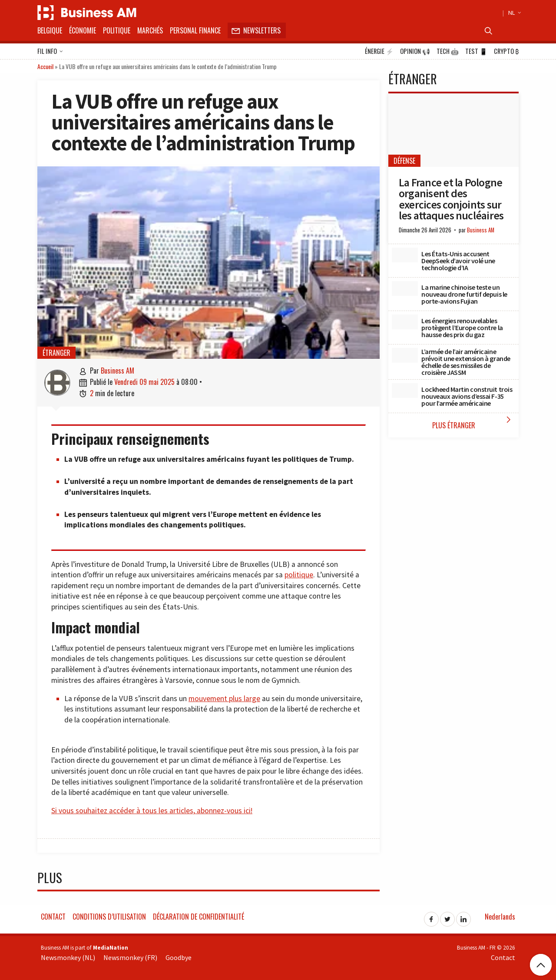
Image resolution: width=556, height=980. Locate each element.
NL (513, 13)
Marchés (150, 30)
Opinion (415, 51)
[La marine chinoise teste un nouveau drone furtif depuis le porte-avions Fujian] (405, 288)
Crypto (506, 51)
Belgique (50, 30)
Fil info (50, 52)
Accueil (45, 66)
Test (476, 51)
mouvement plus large (224, 699)
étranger (56, 353)
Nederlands (500, 917)
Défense (404, 161)
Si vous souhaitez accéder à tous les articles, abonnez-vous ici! (152, 811)
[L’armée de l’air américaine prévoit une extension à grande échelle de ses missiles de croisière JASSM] (405, 355)
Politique (117, 30)
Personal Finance (195, 30)
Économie (83, 30)
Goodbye (179, 957)
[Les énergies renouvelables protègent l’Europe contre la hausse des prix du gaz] (405, 322)
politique (299, 575)
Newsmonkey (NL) (68, 957)
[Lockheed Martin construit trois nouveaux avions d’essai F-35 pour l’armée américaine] (405, 391)
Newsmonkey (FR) (130, 957)
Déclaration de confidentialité (199, 917)
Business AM (117, 371)
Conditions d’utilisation (109, 917)
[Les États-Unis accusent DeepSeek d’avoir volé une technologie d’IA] (405, 255)
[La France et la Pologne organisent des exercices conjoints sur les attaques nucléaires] (453, 130)
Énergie (379, 51)
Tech (448, 51)
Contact (53, 917)
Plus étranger (473, 422)
